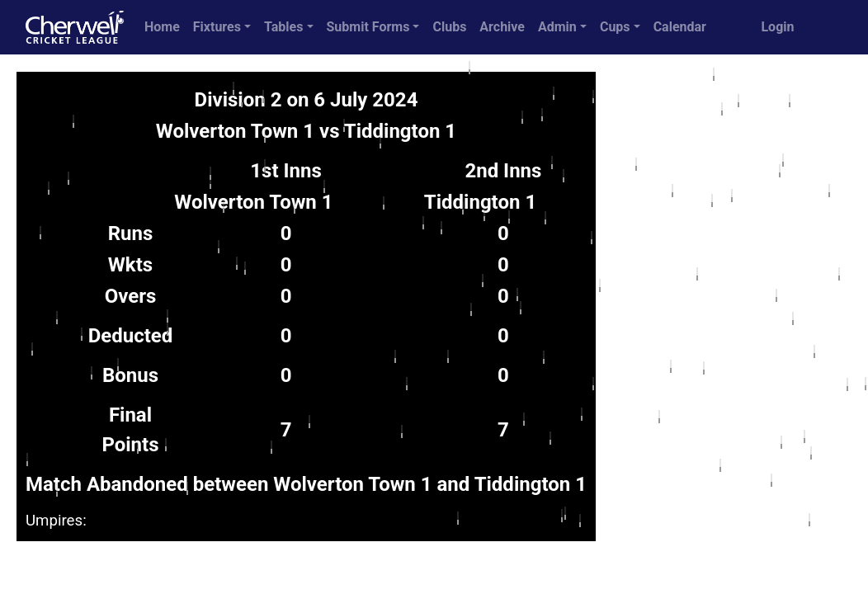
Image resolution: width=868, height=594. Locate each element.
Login (777, 27)
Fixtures (217, 27)
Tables (283, 27)
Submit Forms (368, 27)
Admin (557, 27)
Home (162, 27)
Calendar (680, 27)
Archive (502, 27)
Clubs (449, 27)
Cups (615, 27)
